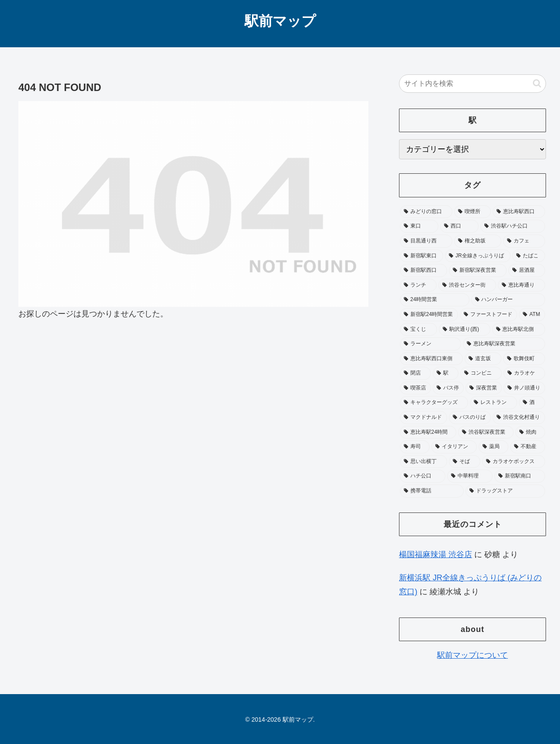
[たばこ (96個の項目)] (529, 256)
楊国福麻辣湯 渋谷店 (436, 554)
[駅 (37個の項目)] (446, 373)
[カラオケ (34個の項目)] (524, 373)
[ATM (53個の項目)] (532, 315)
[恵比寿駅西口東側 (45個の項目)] (431, 359)
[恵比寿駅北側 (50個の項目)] (519, 330)
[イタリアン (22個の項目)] (454, 447)
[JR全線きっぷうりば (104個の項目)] (478, 256)
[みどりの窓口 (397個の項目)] (426, 212)
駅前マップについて (472, 655)
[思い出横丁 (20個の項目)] (423, 462)
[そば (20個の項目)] (465, 462)
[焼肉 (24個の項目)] (530, 432)
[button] (537, 83)
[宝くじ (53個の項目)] (418, 330)
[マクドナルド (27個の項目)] (423, 418)
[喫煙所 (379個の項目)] (472, 212)
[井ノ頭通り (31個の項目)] (524, 388)
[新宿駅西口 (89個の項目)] (423, 270)
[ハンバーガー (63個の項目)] (508, 300)
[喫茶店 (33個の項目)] (415, 388)
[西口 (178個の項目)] (459, 226)
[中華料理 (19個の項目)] (470, 476)
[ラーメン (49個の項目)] (430, 344)
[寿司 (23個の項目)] (415, 447)
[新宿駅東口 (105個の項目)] (422, 256)
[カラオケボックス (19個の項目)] (514, 462)
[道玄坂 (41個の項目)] (483, 359)
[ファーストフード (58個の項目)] (488, 315)
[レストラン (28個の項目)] (493, 403)
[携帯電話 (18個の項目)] (432, 491)
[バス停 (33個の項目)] (448, 388)
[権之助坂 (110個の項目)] (478, 241)
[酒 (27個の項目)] (532, 403)
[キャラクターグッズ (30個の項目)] (434, 403)
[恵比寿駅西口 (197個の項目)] (519, 212)
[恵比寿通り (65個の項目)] (521, 285)
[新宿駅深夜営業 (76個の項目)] (478, 270)
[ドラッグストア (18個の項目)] (505, 491)
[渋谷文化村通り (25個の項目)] (519, 418)
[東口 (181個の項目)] (419, 226)
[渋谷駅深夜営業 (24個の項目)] (486, 432)
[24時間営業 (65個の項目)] (435, 300)
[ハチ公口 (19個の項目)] (423, 476)
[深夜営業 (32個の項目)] (484, 388)
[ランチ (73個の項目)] (418, 285)
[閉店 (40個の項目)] (415, 373)
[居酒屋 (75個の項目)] (527, 270)
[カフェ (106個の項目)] (524, 241)
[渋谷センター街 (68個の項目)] (467, 285)
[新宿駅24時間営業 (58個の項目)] (429, 315)
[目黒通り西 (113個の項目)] (426, 241)
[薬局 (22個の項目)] (493, 447)
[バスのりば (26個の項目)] (470, 418)
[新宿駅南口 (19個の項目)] (520, 476)
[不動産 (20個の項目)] (528, 447)
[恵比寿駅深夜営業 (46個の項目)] (504, 344)
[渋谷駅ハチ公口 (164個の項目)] (513, 226)
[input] (472, 84)
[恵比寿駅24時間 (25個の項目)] (428, 432)
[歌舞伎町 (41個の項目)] (524, 359)
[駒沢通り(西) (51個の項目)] (464, 330)
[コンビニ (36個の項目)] (481, 373)
